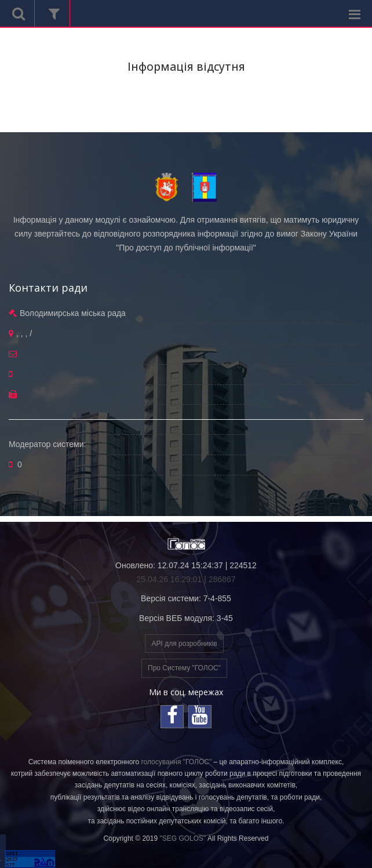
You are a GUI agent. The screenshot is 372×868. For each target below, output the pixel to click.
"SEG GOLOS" (183, 838)
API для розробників (184, 644)
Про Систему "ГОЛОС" (184, 668)
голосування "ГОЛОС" (176, 762)
